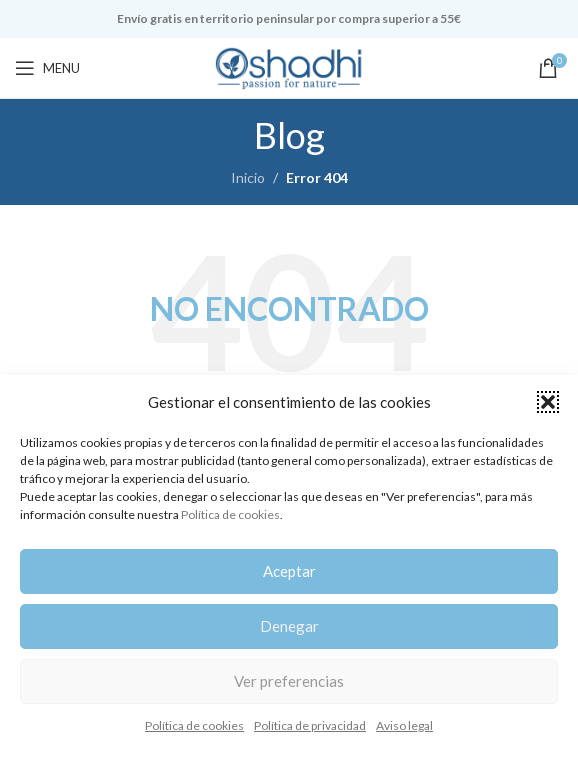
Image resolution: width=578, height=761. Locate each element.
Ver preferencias (289, 681)
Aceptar (289, 571)
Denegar (289, 626)
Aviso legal (404, 725)
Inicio (248, 177)
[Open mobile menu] (47, 68)
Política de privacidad (310, 725)
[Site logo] (289, 66)
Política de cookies (230, 514)
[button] (548, 402)
